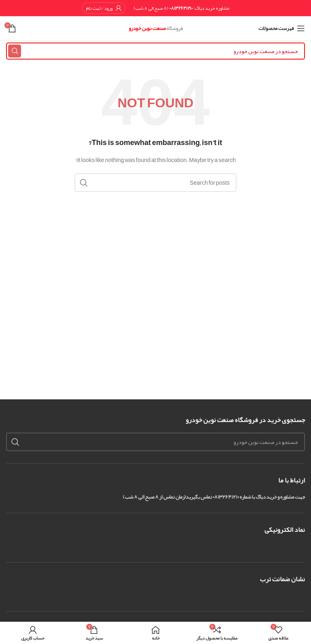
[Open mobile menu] (282, 28)
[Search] (155, 51)
